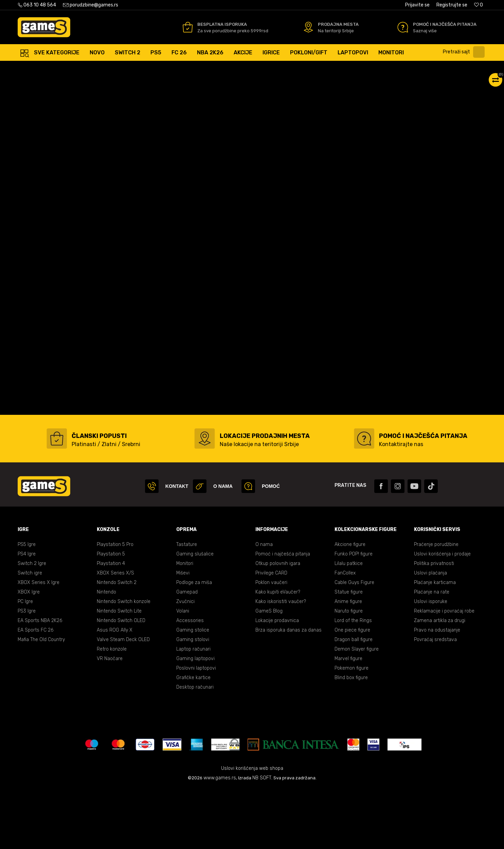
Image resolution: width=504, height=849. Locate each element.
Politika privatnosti (434, 624)
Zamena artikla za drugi (440, 681)
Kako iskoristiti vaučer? (281, 662)
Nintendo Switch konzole (124, 662)
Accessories (190, 681)
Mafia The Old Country (41, 700)
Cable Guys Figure (354, 643)
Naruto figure (349, 671)
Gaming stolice (193, 691)
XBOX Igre (29, 652)
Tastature (187, 605)
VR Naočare (110, 719)
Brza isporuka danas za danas (289, 691)
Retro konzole (112, 710)
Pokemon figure (352, 729)
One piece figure (352, 691)
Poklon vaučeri (271, 643)
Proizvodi (74, 68)
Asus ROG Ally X (115, 691)
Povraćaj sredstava (435, 700)
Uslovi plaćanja (430, 633)
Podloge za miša (194, 643)
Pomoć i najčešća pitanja (283, 614)
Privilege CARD (271, 633)
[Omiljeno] (479, 5)
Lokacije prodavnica (277, 681)
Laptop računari (193, 710)
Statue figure (349, 652)
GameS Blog (269, 671)
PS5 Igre (27, 605)
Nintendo (106, 652)
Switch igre (30, 633)
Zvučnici (185, 662)
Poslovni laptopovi (196, 729)
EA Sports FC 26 (35, 691)
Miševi (183, 633)
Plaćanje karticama (435, 643)
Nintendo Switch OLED (121, 681)
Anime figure (348, 662)
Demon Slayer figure (357, 710)
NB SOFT (262, 838)
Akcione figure (350, 605)
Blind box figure (351, 738)
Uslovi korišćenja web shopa (252, 829)
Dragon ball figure (354, 700)
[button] (465, 52)
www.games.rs (220, 838)
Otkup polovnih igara (278, 624)
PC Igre (25, 662)
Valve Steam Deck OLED (123, 700)
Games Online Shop (38, 68)
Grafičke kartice (193, 738)
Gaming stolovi (193, 700)
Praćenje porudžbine (436, 605)
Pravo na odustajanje (437, 691)
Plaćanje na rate (432, 652)
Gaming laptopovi (195, 719)
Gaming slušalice (195, 614)
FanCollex (345, 633)
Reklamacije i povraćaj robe (444, 671)
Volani (183, 671)
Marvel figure (348, 719)
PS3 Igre (27, 671)
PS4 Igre (27, 614)
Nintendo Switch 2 (117, 643)
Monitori (185, 624)
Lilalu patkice (349, 624)
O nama (264, 605)
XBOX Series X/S (115, 633)
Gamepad (187, 652)
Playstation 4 (111, 624)
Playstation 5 (111, 614)
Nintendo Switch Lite (119, 671)
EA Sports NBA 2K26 (40, 681)
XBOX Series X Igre (39, 643)
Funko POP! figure (354, 614)
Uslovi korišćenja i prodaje (442, 614)
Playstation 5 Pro (115, 605)
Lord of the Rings (353, 681)
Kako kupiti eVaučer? (278, 652)
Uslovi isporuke (431, 662)
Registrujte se (452, 5)
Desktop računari (195, 748)
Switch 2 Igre (32, 624)
